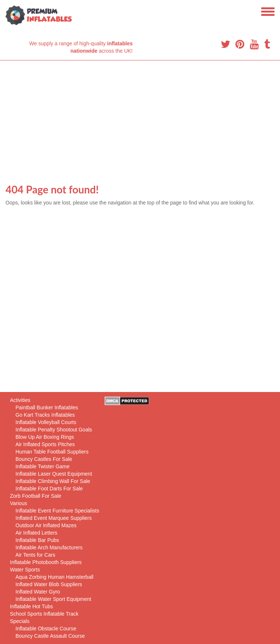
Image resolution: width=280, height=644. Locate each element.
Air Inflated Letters (36, 533)
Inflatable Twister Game (43, 466)
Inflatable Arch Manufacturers (49, 547)
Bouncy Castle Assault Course (50, 636)
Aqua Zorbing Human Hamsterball (55, 577)
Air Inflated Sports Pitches (45, 444)
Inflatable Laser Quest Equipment (54, 474)
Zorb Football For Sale (36, 496)
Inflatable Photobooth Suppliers (46, 562)
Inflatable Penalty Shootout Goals (54, 430)
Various (18, 503)
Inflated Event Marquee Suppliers (54, 518)
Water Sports (25, 570)
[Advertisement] (140, 116)
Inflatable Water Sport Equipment (53, 599)
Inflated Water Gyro (38, 592)
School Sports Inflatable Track (44, 614)
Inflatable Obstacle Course (46, 629)
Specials (20, 621)
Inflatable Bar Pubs (37, 540)
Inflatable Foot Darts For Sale (49, 489)
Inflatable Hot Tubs (31, 606)
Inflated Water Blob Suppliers (49, 584)
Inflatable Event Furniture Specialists (57, 511)
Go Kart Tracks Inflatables (45, 415)
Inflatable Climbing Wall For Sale (53, 481)
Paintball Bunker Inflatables (47, 407)
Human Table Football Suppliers (52, 452)
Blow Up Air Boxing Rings (45, 437)
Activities (20, 400)
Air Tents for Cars (35, 555)
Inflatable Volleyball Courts (46, 422)
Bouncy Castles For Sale (44, 459)
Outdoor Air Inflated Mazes (46, 525)
